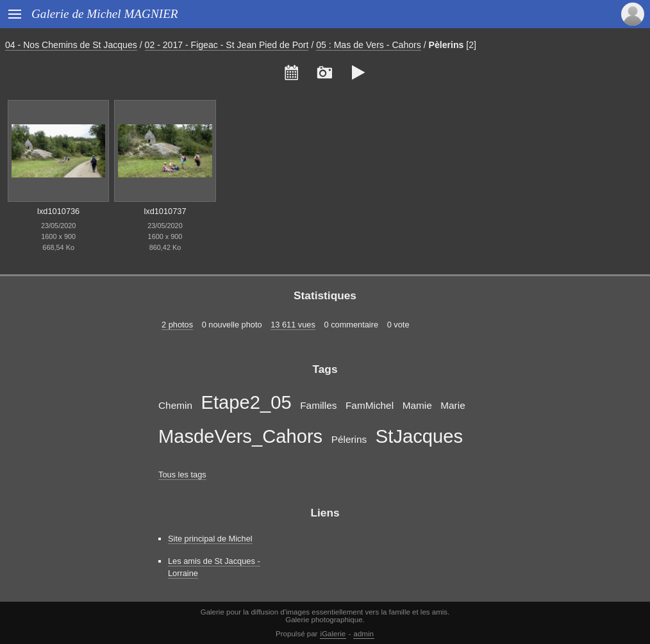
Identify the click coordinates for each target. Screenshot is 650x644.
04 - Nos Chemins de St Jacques (71, 45)
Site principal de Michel (210, 539)
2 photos (177, 325)
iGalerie (333, 634)
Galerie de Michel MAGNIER (105, 14)
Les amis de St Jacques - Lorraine (214, 567)
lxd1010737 (165, 211)
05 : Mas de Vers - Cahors (369, 45)
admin (364, 634)
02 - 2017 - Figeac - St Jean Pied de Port (227, 45)
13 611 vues (293, 325)
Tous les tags (182, 475)
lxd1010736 (58, 211)
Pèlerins (446, 45)
